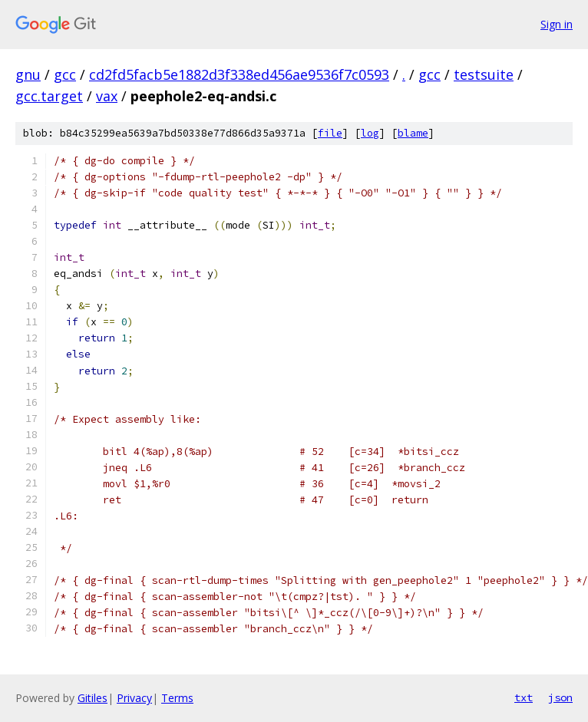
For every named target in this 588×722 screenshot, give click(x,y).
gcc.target (49, 96)
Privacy (134, 698)
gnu (28, 74)
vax (107, 96)
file (330, 133)
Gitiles (92, 698)
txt (524, 697)
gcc (65, 74)
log (370, 133)
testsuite (484, 74)
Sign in (557, 24)
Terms (177, 698)
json (560, 697)
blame (413, 133)
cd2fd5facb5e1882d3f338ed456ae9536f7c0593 (239, 74)
